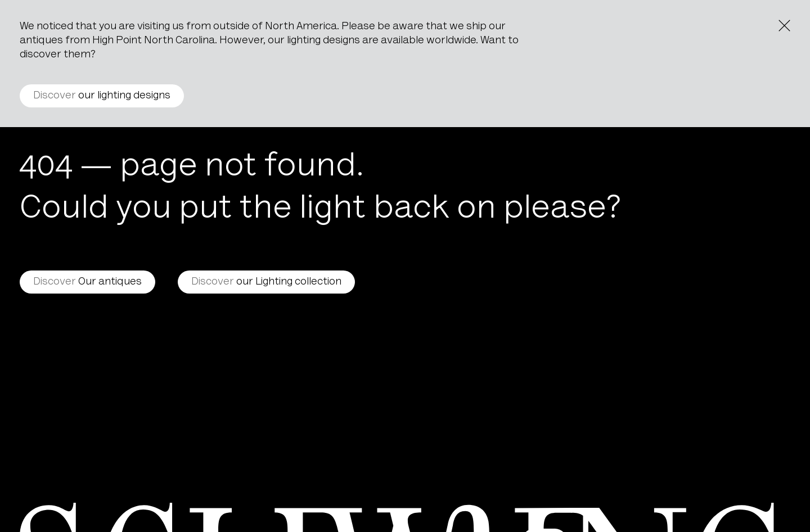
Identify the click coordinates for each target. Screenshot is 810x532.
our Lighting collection (266, 282)
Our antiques (87, 282)
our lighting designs (102, 96)
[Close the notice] (784, 26)
